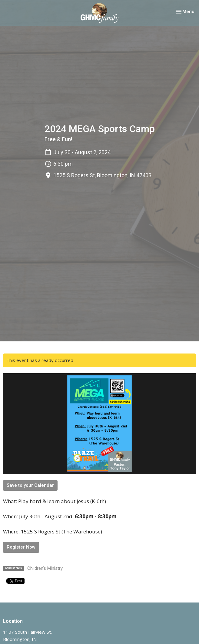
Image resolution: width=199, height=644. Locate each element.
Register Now (21, 547)
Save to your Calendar (30, 485)
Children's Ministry (45, 568)
